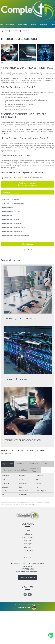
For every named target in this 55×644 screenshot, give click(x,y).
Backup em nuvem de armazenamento (14, 228)
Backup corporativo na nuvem (11, 212)
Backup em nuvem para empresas (12, 232)
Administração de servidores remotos (13, 204)
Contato (27, 547)
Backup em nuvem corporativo (11, 224)
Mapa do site (27, 551)
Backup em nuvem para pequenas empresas (16, 236)
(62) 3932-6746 (27, 250)
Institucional (10, 25)
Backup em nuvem (8, 216)
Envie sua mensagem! (28, 577)
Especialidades (22, 25)
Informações (43, 25)
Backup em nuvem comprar (10, 220)
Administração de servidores (10, 200)
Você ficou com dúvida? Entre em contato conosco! (28, 184)
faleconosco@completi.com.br (27, 572)
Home (28, 531)
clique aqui (21, 178)
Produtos (33, 25)
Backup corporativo (8, 208)
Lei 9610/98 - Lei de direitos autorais (25, 504)
